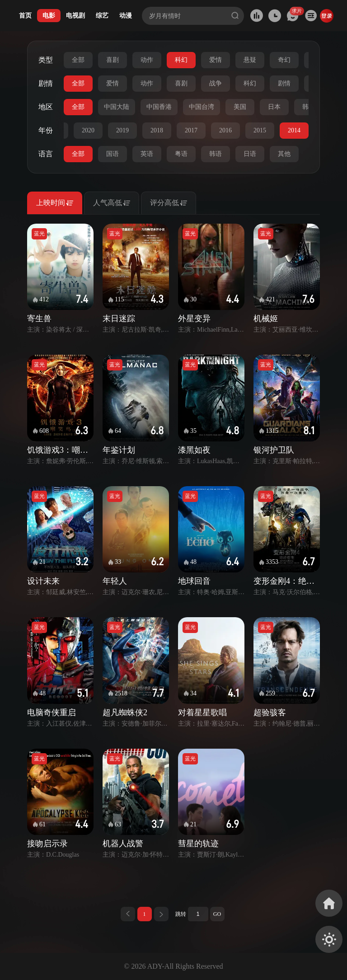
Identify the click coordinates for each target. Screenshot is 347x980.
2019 (122, 130)
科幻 (181, 60)
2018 (157, 130)
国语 (113, 154)
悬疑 (250, 60)
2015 (260, 130)
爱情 (216, 60)
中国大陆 (117, 107)
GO (217, 914)
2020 (88, 130)
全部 (78, 60)
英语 (147, 154)
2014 (294, 130)
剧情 (284, 83)
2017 (191, 130)
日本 (274, 107)
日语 (250, 154)
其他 (284, 154)
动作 (147, 60)
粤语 (181, 154)
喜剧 (113, 60)
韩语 (216, 154)
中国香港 (159, 107)
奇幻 (284, 60)
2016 (225, 130)
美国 (240, 107)
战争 (216, 83)
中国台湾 (202, 107)
